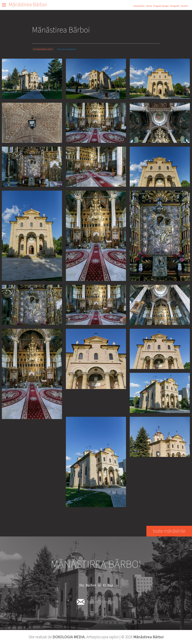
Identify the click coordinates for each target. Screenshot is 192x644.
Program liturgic (161, 6)
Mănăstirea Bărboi (28, 5)
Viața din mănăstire (67, 49)
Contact (184, 6)
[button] (32, 79)
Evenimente (139, 6)
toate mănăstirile (169, 531)
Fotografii (175, 6)
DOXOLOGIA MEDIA (69, 637)
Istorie (149, 6)
